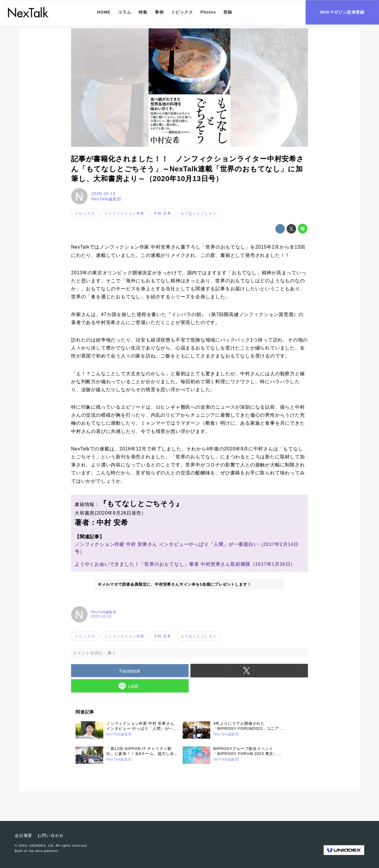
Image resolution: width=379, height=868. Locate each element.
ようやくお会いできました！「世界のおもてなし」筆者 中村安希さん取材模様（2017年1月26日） (185, 564)
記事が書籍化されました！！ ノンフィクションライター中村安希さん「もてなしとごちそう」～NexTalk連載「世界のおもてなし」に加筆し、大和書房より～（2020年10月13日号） (188, 169)
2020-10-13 (103, 194)
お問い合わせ (50, 835)
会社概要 (24, 835)
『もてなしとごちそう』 (141, 504)
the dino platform (43, 851)
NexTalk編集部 (106, 199)
